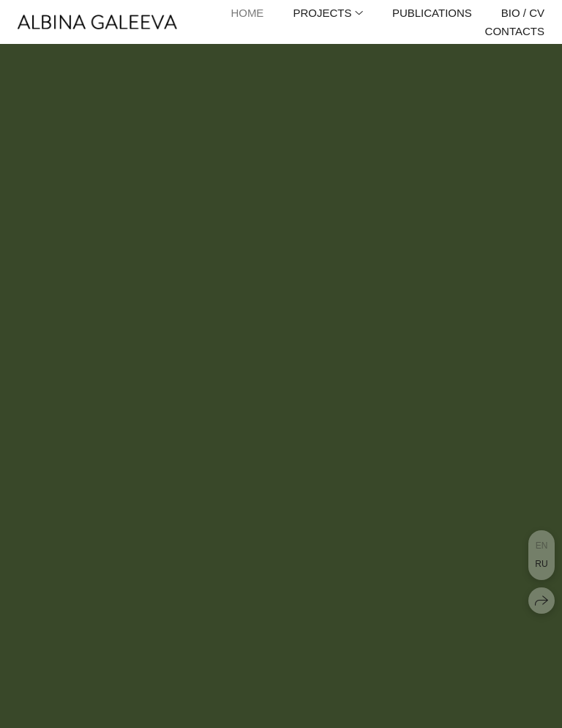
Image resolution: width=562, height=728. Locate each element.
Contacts (515, 31)
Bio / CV (523, 13)
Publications (432, 13)
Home (247, 13)
